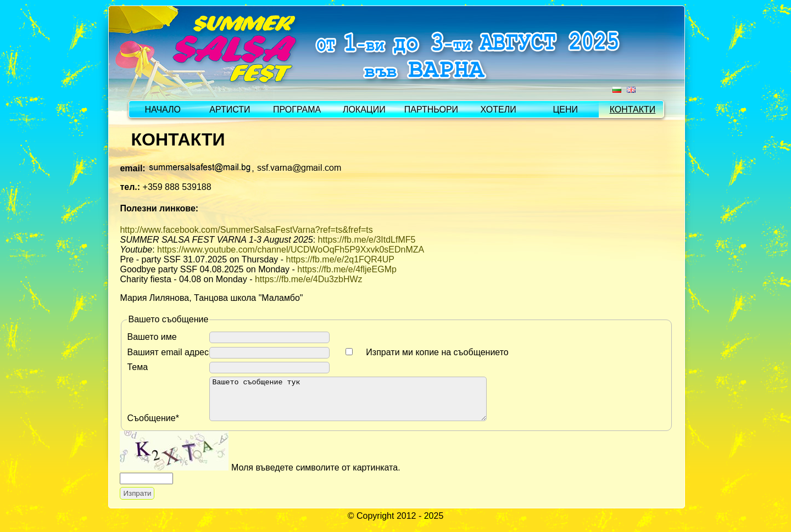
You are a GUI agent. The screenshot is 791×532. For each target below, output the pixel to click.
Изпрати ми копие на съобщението (437, 352)
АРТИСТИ (230, 110)
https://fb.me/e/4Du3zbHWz (309, 279)
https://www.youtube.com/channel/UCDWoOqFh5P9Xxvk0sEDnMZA (291, 250)
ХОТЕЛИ (498, 110)
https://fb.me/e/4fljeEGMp (347, 269)
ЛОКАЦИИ (364, 110)
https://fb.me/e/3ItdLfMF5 (367, 240)
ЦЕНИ (566, 110)
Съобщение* (153, 426)
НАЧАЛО (163, 110)
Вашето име (152, 337)
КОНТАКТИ (633, 110)
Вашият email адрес (168, 352)
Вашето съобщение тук (364, 403)
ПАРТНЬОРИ (431, 110)
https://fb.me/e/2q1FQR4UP (340, 259)
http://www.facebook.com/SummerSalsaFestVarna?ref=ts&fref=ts (246, 230)
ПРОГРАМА (297, 110)
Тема (137, 367)
